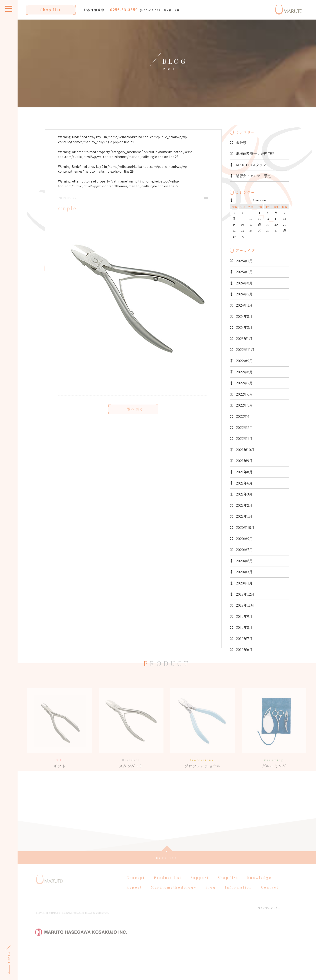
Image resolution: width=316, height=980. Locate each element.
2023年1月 (244, 339)
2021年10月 (245, 450)
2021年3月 (244, 494)
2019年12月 (245, 594)
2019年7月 (244, 639)
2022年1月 (244, 438)
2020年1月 (244, 583)
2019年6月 (244, 650)
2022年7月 (244, 383)
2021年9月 (244, 461)
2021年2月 (244, 505)
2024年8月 (244, 283)
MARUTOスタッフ (251, 165)
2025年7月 (244, 261)
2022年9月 (244, 361)
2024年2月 (244, 294)
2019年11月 (245, 605)
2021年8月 (244, 472)
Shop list (51, 10)
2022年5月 (244, 405)
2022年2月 (244, 428)
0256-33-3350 (124, 10)
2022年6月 (244, 394)
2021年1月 (244, 516)
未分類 (241, 143)
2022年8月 (244, 372)
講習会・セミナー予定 (253, 176)
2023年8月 (244, 316)
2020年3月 (244, 572)
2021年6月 (244, 483)
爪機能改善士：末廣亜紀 (255, 154)
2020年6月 (244, 561)
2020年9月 (244, 539)
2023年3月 (244, 327)
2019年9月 (244, 616)
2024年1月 (244, 305)
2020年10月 (245, 527)
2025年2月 (244, 272)
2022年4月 (244, 416)
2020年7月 (244, 550)
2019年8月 (244, 627)
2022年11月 (245, 350)
